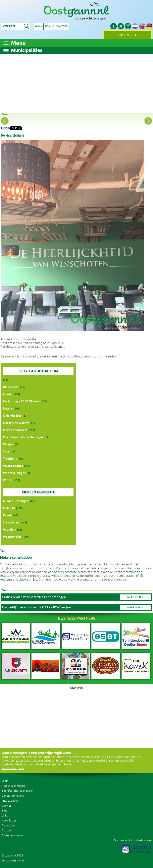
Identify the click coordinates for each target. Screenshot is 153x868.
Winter (8, 480)
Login (39, 26)
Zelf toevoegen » (13, 768)
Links (5, 816)
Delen (5, 128)
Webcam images (14, 473)
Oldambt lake (12, 416)
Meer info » (135, 597)
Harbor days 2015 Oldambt (22, 401)
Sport (7, 451)
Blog (4, 811)
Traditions (10, 459)
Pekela (8, 515)
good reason (27, 576)
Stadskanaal (11, 522)
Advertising (9, 826)
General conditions (13, 796)
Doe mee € (127, 35)
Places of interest (15, 430)
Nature (8, 408)
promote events (76, 572)
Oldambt (9, 508)
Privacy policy (10, 801)
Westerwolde (12, 537)
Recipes (8, 444)
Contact (62, 26)
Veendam (10, 530)
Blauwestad (11, 387)
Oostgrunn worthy (16, 423)
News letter (9, 821)
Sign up (49, 26)
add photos (56, 572)
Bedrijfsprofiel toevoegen (18, 791)
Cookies (6, 806)
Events (8, 394)
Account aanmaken (13, 786)
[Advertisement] (76, 82)
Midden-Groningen (16, 501)
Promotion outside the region (24, 437)
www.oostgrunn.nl (13, 861)
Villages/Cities (13, 466)
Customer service (12, 835)
